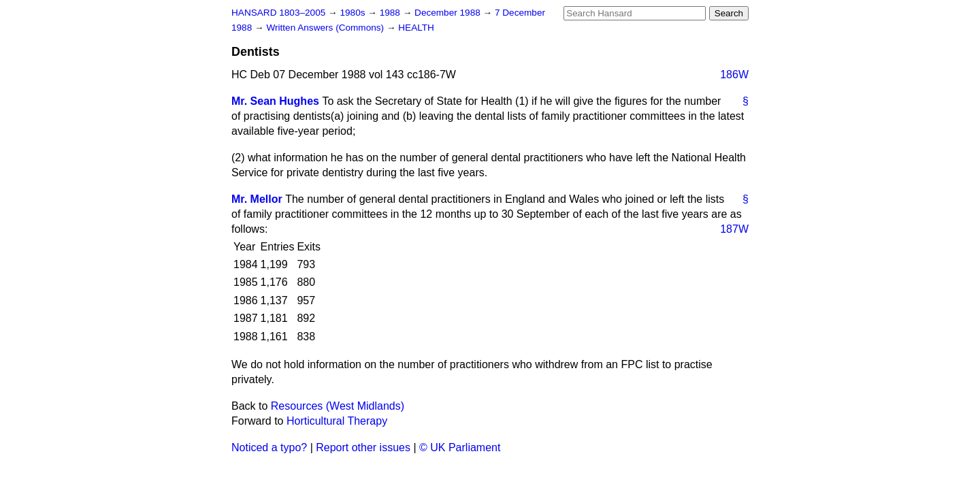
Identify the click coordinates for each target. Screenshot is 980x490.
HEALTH (416, 28)
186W (734, 75)
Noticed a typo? (269, 447)
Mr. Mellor (257, 199)
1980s (354, 13)
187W (734, 229)
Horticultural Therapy (337, 421)
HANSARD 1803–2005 (278, 13)
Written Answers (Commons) (326, 28)
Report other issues (363, 447)
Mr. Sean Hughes (275, 101)
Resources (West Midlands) (338, 406)
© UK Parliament (460, 447)
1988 (391, 13)
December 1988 (449, 13)
